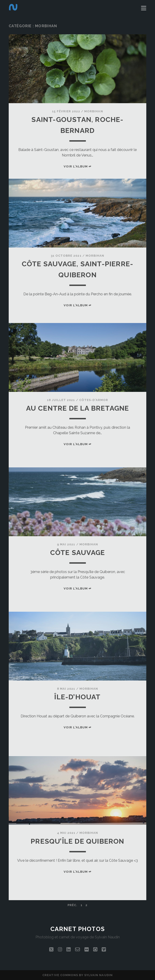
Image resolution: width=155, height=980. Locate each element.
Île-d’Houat (77, 697)
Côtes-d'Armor (94, 400)
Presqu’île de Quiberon (77, 841)
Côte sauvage (77, 553)
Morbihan (94, 111)
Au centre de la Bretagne (78, 408)
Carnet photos (77, 929)
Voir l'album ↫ (78, 166)
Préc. (72, 905)
